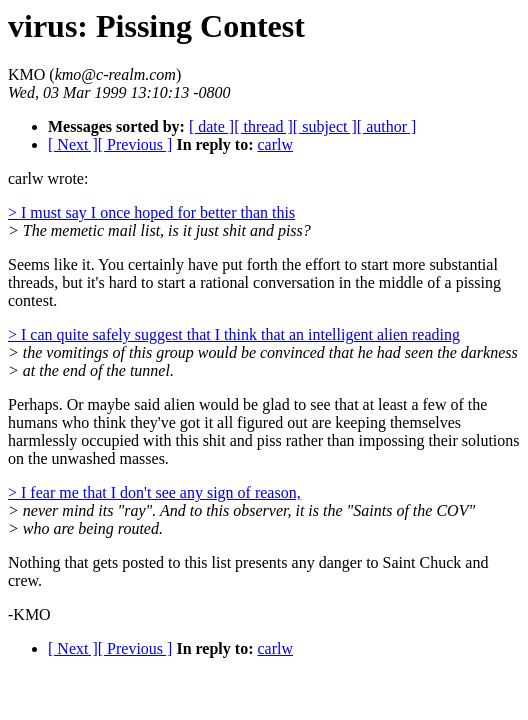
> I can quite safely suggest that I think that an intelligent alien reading (234, 334)
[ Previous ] (135, 144)
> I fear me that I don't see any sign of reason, (154, 492)
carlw (275, 144)
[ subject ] (325, 126)
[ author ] (387, 126)
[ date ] (211, 126)
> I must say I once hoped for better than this (151, 212)
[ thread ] (263, 126)
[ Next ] (73, 144)
